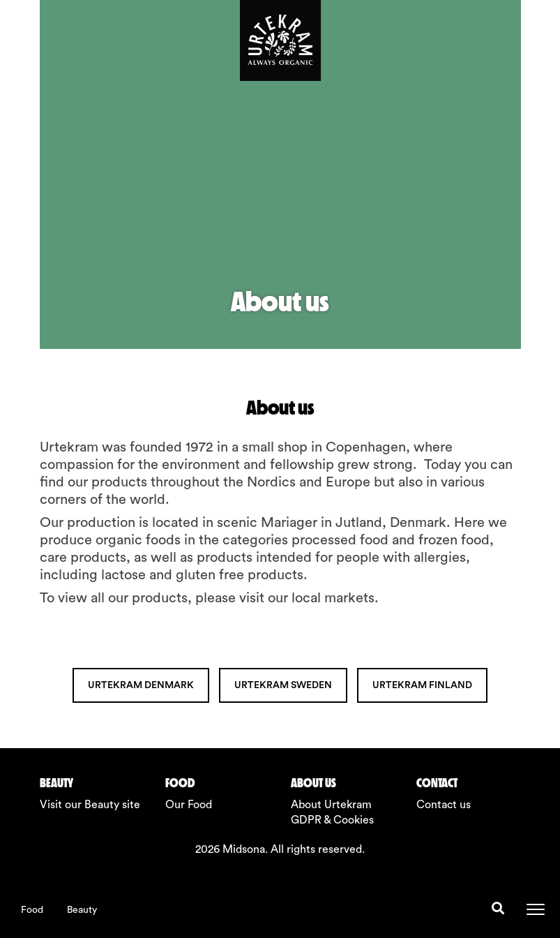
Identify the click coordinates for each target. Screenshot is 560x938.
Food (32, 910)
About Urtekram (331, 805)
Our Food (189, 805)
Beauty (82, 910)
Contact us (444, 805)
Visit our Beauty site (90, 805)
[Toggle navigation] (536, 909)
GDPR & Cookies (332, 820)
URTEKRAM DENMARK (141, 685)
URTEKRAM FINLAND (422, 685)
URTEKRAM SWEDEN (283, 685)
